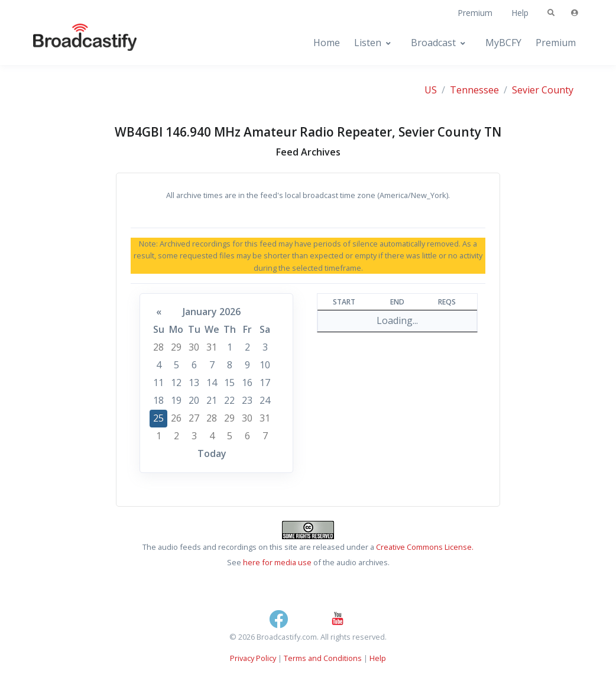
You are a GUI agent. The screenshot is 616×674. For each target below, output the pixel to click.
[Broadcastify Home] (73, 43)
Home (327, 43)
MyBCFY (503, 43)
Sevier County (543, 90)
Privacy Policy (253, 658)
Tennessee (474, 90)
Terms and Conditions (323, 658)
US (431, 90)
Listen (368, 43)
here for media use (277, 562)
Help (520, 13)
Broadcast (433, 43)
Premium (475, 13)
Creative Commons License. (425, 547)
